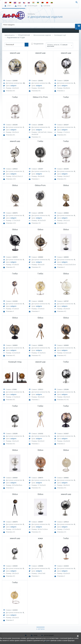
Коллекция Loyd (60, 35)
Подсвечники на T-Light (16, 38)
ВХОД (19, 6)
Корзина (47, 6)
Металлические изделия (42, 35)
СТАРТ (9, 6)
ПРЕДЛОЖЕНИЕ (24, 35)
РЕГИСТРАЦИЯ (32, 6)
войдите (13, 86)
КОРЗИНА (41, 629)
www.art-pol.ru (10, 35)
